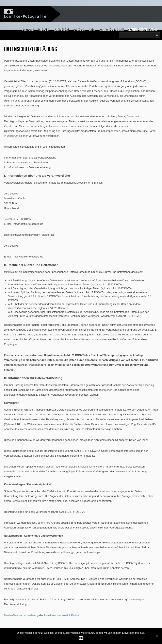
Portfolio (28, 30)
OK (81, 638)
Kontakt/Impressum (112, 30)
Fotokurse (79, 30)
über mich (44, 30)
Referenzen (61, 30)
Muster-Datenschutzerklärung (21, 615)
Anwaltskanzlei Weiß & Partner (62, 615)
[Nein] (157, 636)
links (92, 30)
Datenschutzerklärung (142, 30)
